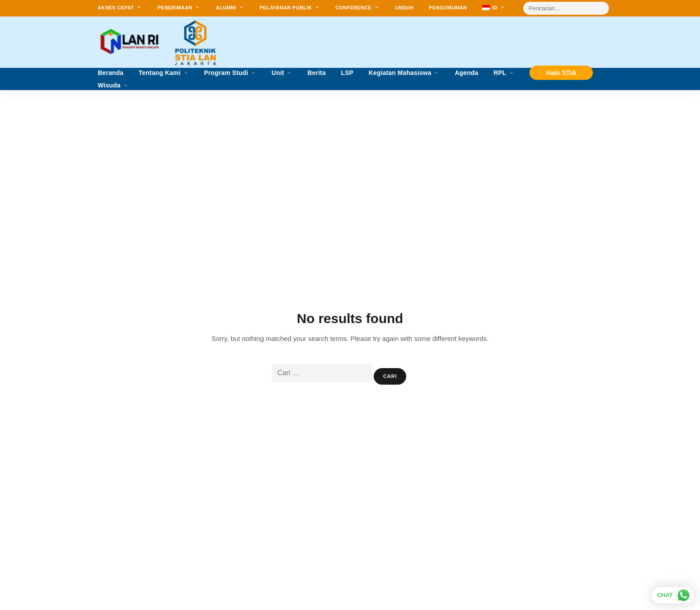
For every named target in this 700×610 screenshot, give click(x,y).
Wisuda (109, 85)
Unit (278, 73)
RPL (500, 73)
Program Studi (226, 73)
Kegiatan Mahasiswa (400, 73)
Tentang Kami (160, 73)
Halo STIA (561, 73)
